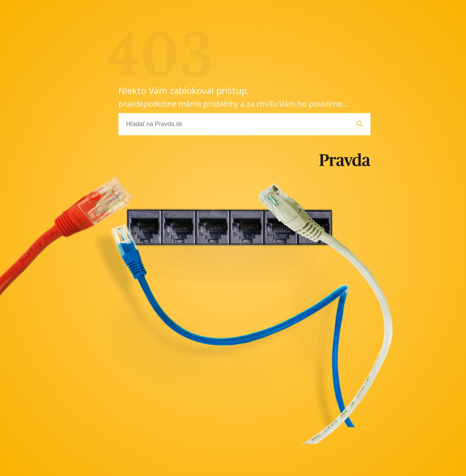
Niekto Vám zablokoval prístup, (233, 96)
